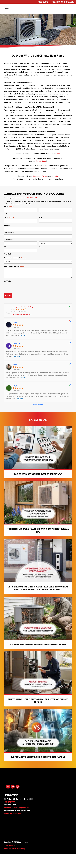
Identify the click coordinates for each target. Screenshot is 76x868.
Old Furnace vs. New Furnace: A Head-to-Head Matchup (38, 771)
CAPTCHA (7, 295)
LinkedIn (55, 190)
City (5, 260)
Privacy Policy (9, 859)
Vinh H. (15, 336)
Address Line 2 (9, 253)
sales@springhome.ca (13, 827)
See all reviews (17, 328)
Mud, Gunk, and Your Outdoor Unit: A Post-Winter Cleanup (38, 658)
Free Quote (43, 2)
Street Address (9, 246)
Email (41, 231)
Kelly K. (15, 399)
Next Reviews (38, 418)
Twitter (45, 190)
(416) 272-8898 (32, 211)
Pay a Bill (70, 2)
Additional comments (14, 280)
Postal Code (8, 268)
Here (58, 167)
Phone (9, 231)
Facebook (37, 190)
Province (42, 261)
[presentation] (19, 300)
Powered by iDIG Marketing (14, 862)
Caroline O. (16, 357)
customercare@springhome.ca (16, 821)
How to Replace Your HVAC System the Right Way (38, 488)
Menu (6, 22)
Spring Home (41, 175)
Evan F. (15, 378)
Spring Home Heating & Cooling (23, 320)
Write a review (27, 328)
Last (40, 227)
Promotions (57, 2)
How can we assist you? (15, 272)
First (5, 227)
